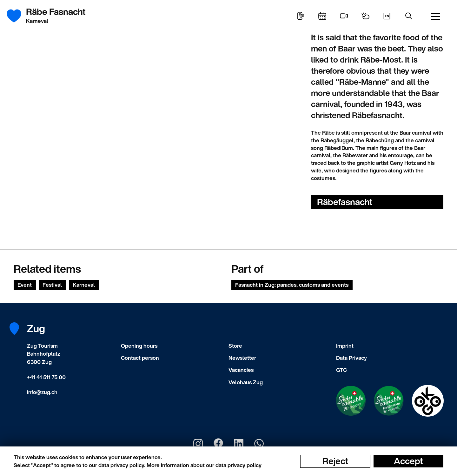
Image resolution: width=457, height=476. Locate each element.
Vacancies (241, 370)
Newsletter (242, 358)
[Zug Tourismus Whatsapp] (259, 444)
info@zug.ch (42, 392)
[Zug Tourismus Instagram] (198, 444)
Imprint (345, 346)
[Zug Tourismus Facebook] (218, 444)
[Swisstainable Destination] (389, 401)
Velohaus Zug (246, 382)
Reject (335, 461)
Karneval (84, 285)
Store (235, 346)
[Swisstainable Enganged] (351, 401)
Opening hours (139, 346)
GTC (341, 370)
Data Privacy (351, 358)
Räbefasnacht (345, 202)
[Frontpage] (18, 16)
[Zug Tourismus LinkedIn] (239, 444)
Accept (408, 461)
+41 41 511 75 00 (46, 377)
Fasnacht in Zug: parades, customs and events (292, 285)
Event (25, 285)
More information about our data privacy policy (204, 465)
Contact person (140, 358)
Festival (52, 285)
